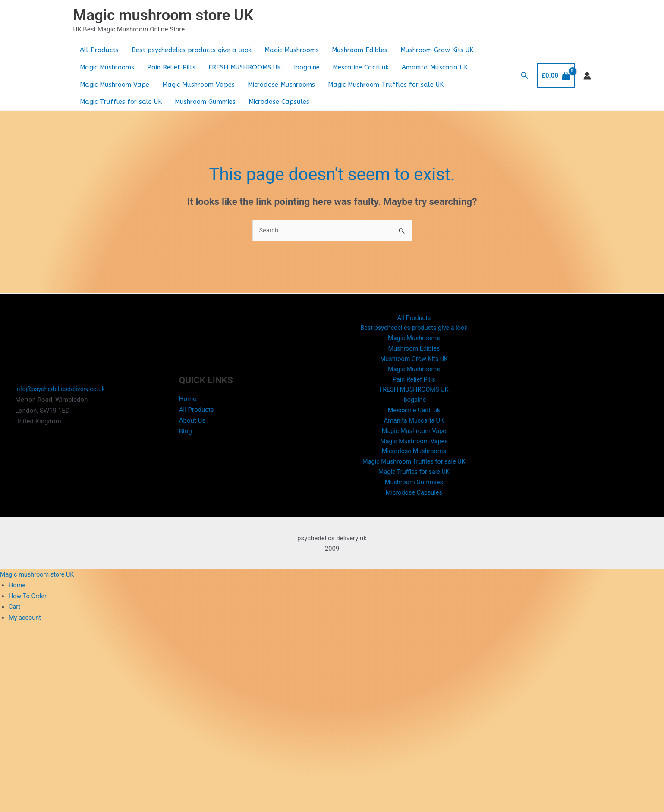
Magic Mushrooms (292, 50)
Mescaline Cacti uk (361, 67)
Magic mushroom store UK (164, 15)
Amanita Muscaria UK (435, 67)
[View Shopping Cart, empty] (556, 76)
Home (188, 403)
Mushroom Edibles (360, 50)
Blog (186, 435)
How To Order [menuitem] (28, 604)
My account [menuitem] (25, 625)
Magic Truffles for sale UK (121, 102)
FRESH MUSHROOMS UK (245, 67)
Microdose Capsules (279, 102)
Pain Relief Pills (171, 67)
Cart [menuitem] (15, 614)
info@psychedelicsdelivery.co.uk (62, 393)
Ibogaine (307, 67)
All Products (99, 50)
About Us (192, 424)
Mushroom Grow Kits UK (437, 50)
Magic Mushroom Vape (115, 85)
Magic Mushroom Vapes (198, 85)
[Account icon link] (587, 76)
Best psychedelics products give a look (192, 50)
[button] (525, 76)
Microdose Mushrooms (281, 85)
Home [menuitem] (17, 593)
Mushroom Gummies (205, 102)
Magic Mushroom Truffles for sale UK (386, 85)
